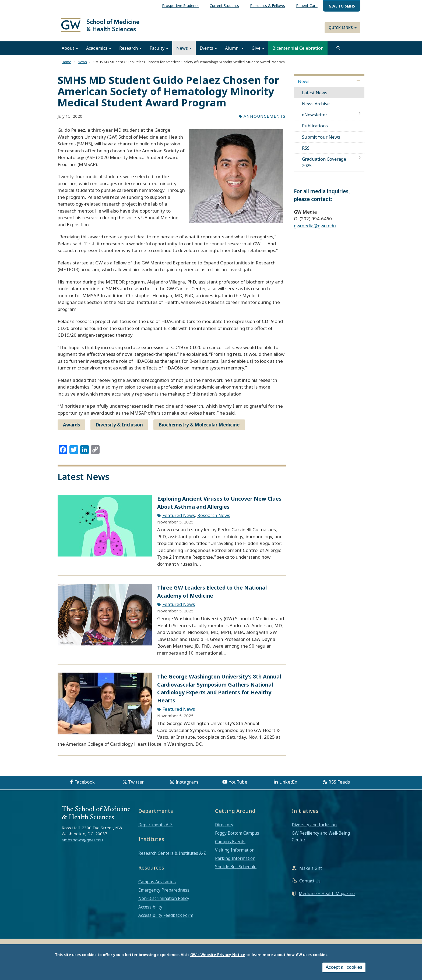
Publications (315, 130)
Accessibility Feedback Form (166, 919)
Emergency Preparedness (164, 894)
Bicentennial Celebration (298, 52)
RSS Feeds (339, 786)
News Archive (316, 107)
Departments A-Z (155, 828)
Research (130, 52)
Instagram (187, 786)
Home (66, 66)
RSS (306, 152)
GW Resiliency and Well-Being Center (321, 840)
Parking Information (235, 862)
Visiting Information (235, 854)
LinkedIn (288, 786)
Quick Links (343, 28)
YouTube (238, 786)
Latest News (315, 96)
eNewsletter (315, 119)
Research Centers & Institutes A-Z (172, 857)
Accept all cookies (344, 967)
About (70, 52)
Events (208, 52)
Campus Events (230, 845)
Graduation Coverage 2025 (324, 166)
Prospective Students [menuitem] (180, 6)
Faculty (159, 52)
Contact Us (310, 885)
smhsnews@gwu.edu (82, 843)
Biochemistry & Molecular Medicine (199, 428)
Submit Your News (321, 141)
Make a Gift (311, 872)
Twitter (136, 786)
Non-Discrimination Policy (164, 902)
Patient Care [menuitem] (307, 6)
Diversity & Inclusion (119, 428)
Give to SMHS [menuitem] (342, 6)
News (184, 52)
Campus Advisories (157, 885)
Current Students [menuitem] (224, 6)
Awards (71, 428)
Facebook (85, 786)
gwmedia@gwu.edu (315, 229)
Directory (224, 828)
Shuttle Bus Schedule (236, 870)
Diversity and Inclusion (314, 828)
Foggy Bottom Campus (237, 837)
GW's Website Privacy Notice (218, 955)
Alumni (234, 52)
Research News (214, 519)
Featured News (179, 519)
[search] (338, 52)
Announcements (265, 120)
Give (258, 52)
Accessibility (150, 910)
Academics (99, 52)
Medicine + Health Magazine (327, 897)
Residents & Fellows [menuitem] (268, 6)
